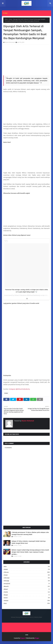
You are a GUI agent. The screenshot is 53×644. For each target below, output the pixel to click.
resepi (27, 595)
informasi (27, 578)
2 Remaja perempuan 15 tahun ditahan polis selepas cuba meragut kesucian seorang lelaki (30, 533)
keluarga (27, 581)
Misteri (27, 589)
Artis (27, 567)
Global (10, 19)
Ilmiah (27, 575)
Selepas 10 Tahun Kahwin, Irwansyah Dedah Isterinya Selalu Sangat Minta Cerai (29, 542)
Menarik (27, 586)
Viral (27, 603)
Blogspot (23, 638)
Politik (27, 592)
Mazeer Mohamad (10, 42)
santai (27, 598)
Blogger (37, 638)
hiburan (27, 572)
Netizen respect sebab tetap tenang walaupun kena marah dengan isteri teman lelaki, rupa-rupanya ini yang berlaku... (30, 552)
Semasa (27, 601)
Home (6, 19)
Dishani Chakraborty (20, 295)
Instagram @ (19, 389)
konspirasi (27, 584)
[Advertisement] (26, 509)
